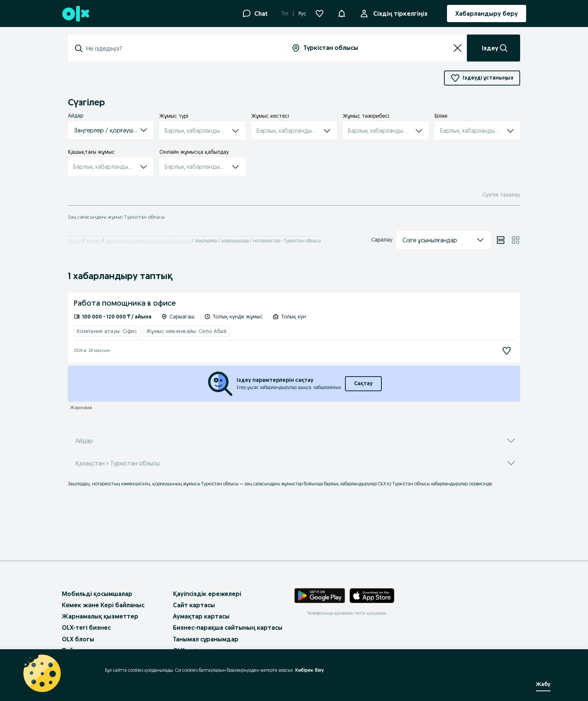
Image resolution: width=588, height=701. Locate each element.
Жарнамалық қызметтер (100, 616)
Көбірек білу (305, 670)
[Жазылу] (507, 351)
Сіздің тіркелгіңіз (399, 14)
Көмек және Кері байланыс (103, 605)
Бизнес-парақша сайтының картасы (228, 627)
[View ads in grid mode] (516, 240)
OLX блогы (78, 639)
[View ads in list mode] (501, 240)
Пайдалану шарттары (95, 650)
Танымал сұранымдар (206, 639)
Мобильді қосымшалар (97, 594)
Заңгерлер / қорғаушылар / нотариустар (148, 241)
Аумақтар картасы (201, 616)
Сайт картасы (194, 605)
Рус (302, 14)
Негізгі (75, 241)
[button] (342, 13)
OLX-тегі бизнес (86, 627)
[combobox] (181, 48)
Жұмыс (93, 241)
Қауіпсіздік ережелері (207, 594)
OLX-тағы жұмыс (198, 650)
